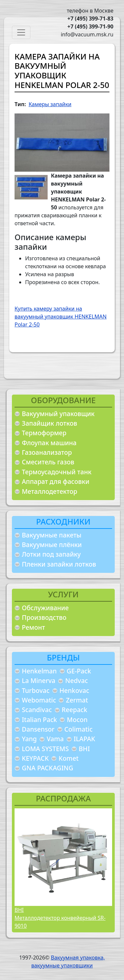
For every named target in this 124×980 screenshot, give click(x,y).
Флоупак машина (49, 443)
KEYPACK (35, 758)
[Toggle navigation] (21, 32)
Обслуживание (45, 608)
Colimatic (79, 729)
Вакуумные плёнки (52, 545)
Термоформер (44, 433)
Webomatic (39, 700)
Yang (29, 739)
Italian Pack (39, 720)
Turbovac (36, 690)
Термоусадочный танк (57, 472)
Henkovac (74, 690)
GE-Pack (79, 671)
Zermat (77, 700)
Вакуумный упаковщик (58, 414)
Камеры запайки (50, 104)
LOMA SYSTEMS (45, 749)
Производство (44, 617)
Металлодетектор (50, 491)
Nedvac (76, 681)
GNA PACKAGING (47, 768)
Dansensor (38, 729)
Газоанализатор (47, 452)
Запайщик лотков (49, 423)
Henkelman (39, 671)
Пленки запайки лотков (59, 564)
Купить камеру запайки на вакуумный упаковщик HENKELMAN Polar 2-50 (61, 317)
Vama (55, 739)
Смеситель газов (48, 462)
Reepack (75, 710)
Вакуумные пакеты (52, 535)
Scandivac (37, 710)
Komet (68, 758)
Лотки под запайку (51, 554)
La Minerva (39, 681)
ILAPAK (84, 739)
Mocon (77, 720)
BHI (84, 749)
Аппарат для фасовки (56, 481)
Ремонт (33, 627)
